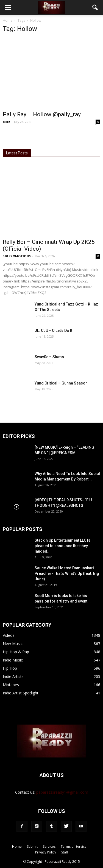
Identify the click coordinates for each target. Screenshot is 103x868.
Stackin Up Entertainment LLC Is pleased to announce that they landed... (62, 546)
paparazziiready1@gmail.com (62, 792)
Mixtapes (11, 685)
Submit (32, 846)
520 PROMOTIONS (17, 256)
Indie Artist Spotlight (21, 693)
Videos (9, 635)
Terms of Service (74, 846)
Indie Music (13, 660)
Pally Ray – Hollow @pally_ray (42, 114)
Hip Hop (10, 668)
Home (8, 20)
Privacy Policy (46, 852)
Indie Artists (13, 676)
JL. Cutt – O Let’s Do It (53, 330)
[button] (95, 7)
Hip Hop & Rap (16, 652)
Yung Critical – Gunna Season (61, 383)
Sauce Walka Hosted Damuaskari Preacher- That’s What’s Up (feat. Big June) (67, 573)
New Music (13, 644)
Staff (65, 852)
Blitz (6, 122)
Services (49, 846)
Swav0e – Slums (49, 357)
